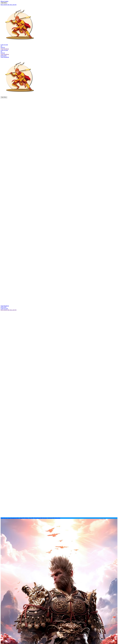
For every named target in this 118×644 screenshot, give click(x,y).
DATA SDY (4, 56)
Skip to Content (4, 1)
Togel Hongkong (5, 49)
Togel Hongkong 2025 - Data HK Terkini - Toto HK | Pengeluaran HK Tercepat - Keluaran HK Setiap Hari (34, 518)
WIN (3, 47)
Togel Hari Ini (4, 518)
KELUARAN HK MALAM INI (9, 5)
